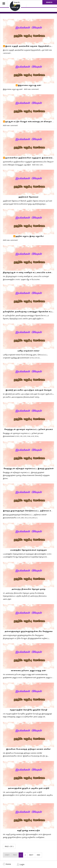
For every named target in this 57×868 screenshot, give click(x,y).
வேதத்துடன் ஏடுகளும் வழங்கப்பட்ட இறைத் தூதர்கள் (29, 468)
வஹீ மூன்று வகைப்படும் (28, 830)
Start (7, 855)
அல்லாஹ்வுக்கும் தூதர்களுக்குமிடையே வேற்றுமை (29, 631)
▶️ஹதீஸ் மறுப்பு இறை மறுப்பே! (28, 236)
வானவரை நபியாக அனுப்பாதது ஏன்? (29, 671)
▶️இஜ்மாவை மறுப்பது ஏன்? (28, 85)
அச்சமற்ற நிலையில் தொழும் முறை (28, 589)
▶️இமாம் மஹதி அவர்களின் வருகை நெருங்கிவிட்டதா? (29, 46)
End (38, 855)
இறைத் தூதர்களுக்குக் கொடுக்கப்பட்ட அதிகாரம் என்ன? (30, 511)
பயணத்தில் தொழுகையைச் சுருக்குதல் (28, 550)
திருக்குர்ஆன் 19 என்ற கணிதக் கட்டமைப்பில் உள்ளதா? (29, 272)
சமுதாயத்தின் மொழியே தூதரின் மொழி (29, 710)
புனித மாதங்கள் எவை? (29, 351)
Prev (15, 855)
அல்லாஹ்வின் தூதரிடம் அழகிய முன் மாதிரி (28, 788)
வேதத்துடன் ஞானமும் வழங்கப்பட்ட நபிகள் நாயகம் (29, 429)
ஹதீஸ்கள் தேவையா (28, 197)
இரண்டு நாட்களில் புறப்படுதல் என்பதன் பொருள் (29, 390)
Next (31, 855)
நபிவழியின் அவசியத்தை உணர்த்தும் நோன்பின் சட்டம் (29, 312)
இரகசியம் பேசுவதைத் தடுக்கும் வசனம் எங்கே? (29, 749)
